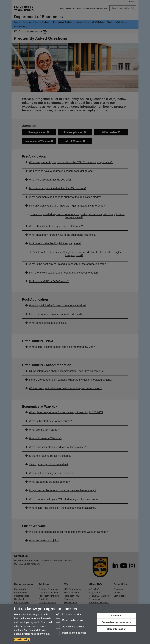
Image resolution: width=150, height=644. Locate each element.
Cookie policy (22, 639)
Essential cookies (69, 614)
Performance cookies (71, 633)
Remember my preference (116, 622)
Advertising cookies (70, 627)
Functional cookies (69, 621)
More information (116, 629)
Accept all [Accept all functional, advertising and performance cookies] (116, 616)
